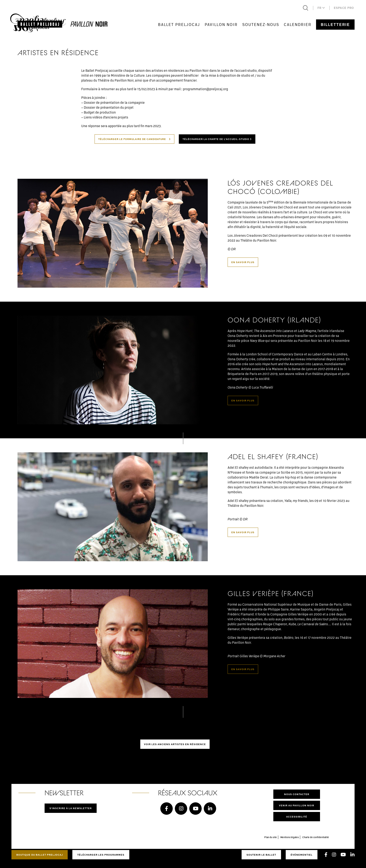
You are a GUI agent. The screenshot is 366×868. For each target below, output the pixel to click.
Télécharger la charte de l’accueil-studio (217, 139)
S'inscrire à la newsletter (71, 808)
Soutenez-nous (261, 24)
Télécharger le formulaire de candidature (134, 139)
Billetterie (335, 25)
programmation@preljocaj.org (206, 89)
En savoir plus (243, 262)
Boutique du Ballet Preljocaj (40, 855)
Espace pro (344, 8)
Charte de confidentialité (316, 837)
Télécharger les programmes (101, 855)
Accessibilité (297, 817)
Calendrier (298, 24)
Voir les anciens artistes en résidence (175, 744)
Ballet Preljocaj (179, 24)
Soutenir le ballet (261, 855)
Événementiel (302, 855)
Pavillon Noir (221, 24)
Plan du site (271, 837)
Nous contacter (297, 794)
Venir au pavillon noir (297, 805)
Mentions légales (290, 837)
